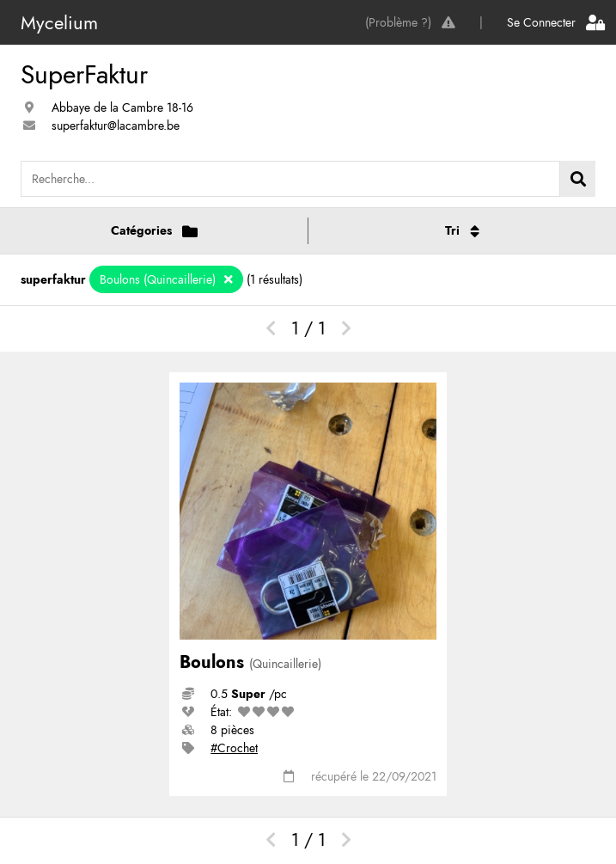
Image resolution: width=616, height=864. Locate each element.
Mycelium (59, 22)
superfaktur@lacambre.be (116, 126)
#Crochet (234, 748)
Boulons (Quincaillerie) (159, 279)
